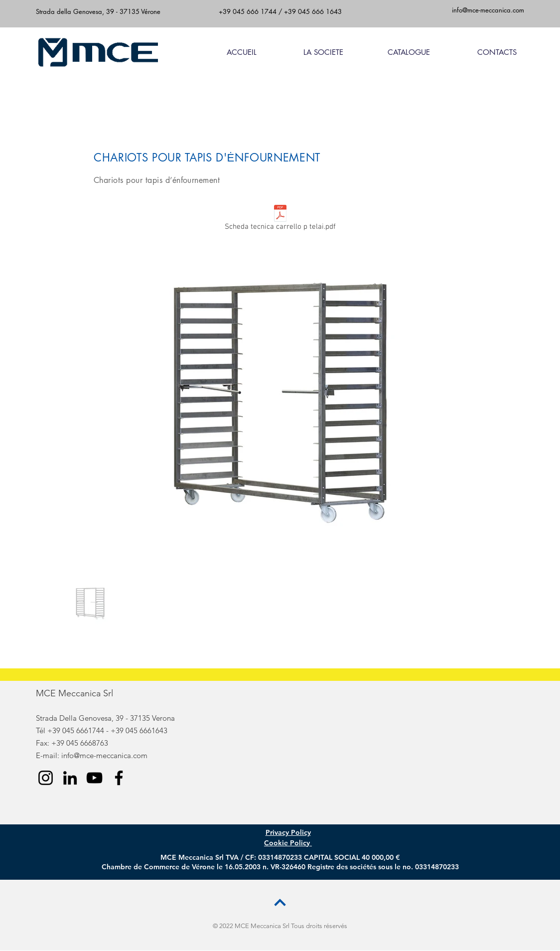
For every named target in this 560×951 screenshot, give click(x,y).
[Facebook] (119, 778)
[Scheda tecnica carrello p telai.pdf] (280, 220)
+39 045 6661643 (139, 730)
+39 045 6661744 (76, 730)
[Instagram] (46, 778)
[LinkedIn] (70, 778)
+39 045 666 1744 (248, 11)
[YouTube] (94, 778)
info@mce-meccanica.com (104, 755)
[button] (394, 52)
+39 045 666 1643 (313, 11)
